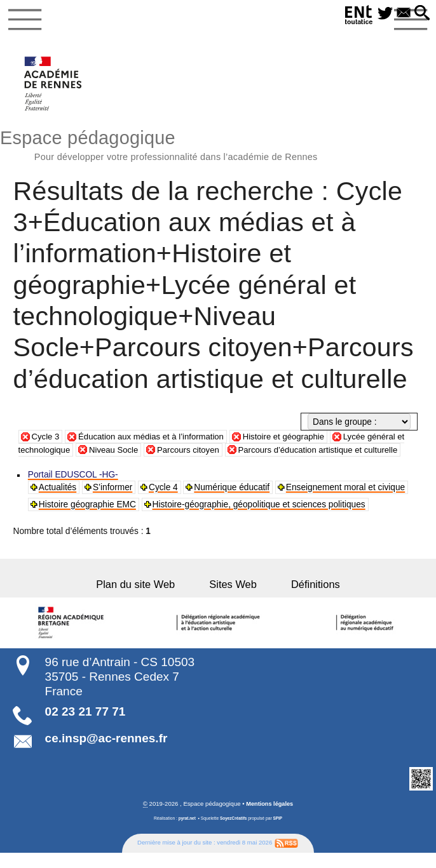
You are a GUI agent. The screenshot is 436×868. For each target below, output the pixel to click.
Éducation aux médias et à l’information (155, 439)
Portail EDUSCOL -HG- (74, 490)
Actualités (58, 503)
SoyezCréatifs (233, 833)
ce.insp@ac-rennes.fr (106, 753)
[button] (421, 14)
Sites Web (233, 600)
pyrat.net (186, 833)
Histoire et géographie (293, 439)
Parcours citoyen (204, 452)
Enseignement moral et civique (346, 503)
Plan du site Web (146, 600)
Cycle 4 (164, 503)
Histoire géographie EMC (88, 520)
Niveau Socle (127, 452)
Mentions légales (270, 819)
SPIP (279, 833)
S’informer (113, 503)
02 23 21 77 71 (85, 727)
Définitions (305, 600)
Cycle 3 (46, 439)
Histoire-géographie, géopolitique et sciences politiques (259, 520)
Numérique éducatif (233, 503)
